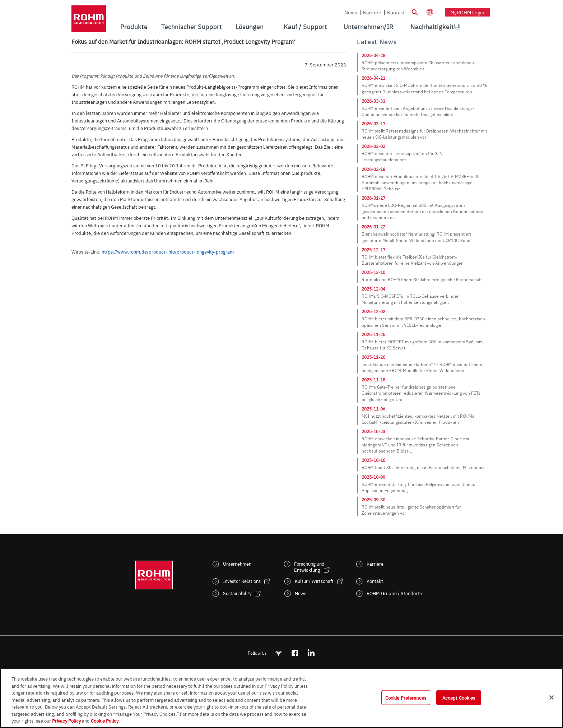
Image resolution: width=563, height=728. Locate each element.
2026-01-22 (373, 227)
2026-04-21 (373, 78)
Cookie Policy (105, 720)
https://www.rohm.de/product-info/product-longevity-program (168, 251)
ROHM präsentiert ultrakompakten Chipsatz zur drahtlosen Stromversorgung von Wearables (418, 66)
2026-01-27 (373, 198)
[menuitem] (432, 27)
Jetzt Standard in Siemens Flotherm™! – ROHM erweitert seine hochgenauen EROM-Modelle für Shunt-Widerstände (422, 367)
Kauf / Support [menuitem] (305, 26)
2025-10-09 (373, 477)
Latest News (377, 42)
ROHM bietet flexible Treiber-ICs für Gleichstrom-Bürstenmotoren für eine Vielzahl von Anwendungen (413, 260)
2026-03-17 (373, 124)
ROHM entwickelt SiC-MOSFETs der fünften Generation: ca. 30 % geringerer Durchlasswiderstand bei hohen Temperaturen (424, 88)
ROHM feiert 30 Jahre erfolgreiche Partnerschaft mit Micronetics (424, 467)
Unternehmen (237, 564)
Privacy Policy (66, 720)
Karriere (372, 12)
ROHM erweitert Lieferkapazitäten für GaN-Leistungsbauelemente (403, 156)
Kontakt (396, 12)
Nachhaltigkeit (432, 26)
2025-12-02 (373, 311)
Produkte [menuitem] (134, 26)
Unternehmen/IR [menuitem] (369, 26)
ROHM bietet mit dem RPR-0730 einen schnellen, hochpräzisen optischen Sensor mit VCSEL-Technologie (423, 322)
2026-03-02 (373, 146)
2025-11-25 (373, 334)
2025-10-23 (373, 431)
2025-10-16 (373, 460)
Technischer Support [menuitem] (192, 26)
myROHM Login (467, 12)
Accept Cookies (459, 697)
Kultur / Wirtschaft (314, 581)
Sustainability (237, 593)
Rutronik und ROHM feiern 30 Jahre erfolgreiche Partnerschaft (422, 279)
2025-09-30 (373, 500)
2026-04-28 (373, 55)
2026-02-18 (373, 169)
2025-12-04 (373, 289)
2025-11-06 (373, 409)
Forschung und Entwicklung (309, 567)
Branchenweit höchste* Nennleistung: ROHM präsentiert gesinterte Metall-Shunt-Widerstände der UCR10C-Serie (416, 237)
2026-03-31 (373, 101)
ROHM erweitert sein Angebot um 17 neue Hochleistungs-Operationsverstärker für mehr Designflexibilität (418, 111)
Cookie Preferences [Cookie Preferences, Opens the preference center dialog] (406, 697)
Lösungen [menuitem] (250, 26)
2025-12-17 (373, 250)
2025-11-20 (373, 357)
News (351, 12)
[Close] (552, 697)
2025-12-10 (373, 272)
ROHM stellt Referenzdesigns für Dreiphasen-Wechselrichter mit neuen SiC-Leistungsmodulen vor (424, 134)
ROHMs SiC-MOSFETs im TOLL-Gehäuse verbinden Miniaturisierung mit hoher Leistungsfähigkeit (411, 299)
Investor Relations (242, 581)
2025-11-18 (373, 380)
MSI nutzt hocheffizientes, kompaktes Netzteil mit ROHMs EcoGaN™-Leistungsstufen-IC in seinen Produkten (418, 419)
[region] (281, 698)
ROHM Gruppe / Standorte (394, 593)
